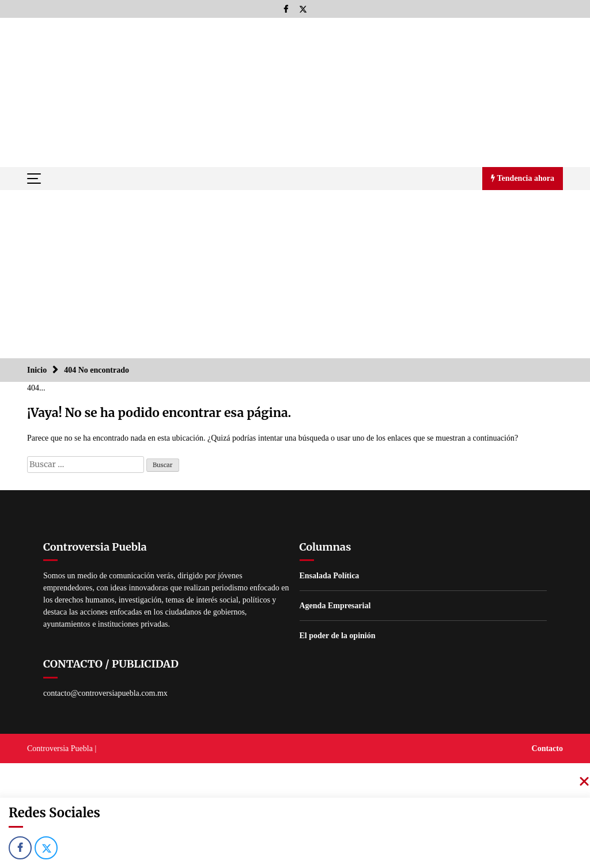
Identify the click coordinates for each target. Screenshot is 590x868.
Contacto (547, 748)
